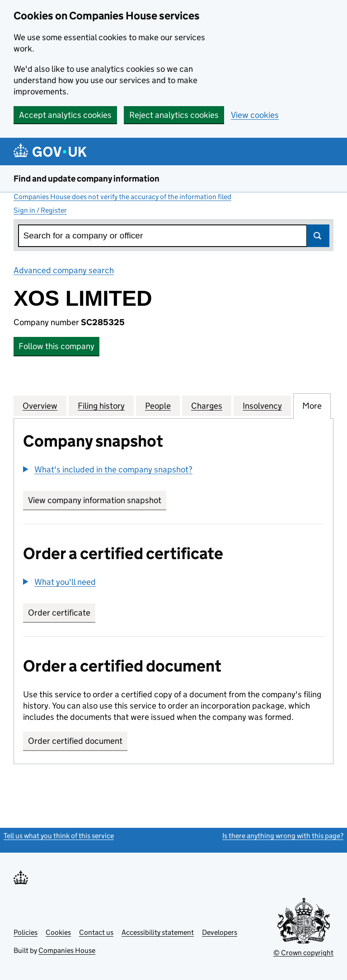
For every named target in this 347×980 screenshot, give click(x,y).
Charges (207, 406)
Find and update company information (87, 179)
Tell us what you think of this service (59, 836)
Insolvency (262, 406)
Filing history (101, 406)
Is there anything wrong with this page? (283, 836)
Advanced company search (64, 270)
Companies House (67, 950)
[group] (173, 471)
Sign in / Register (40, 210)
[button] (108, 469)
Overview (40, 406)
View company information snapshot (97, 500)
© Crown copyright (303, 953)
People (158, 406)
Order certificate (59, 613)
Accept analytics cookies (65, 115)
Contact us (96, 932)
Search (318, 236)
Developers (220, 932)
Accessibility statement (158, 932)
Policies (26, 932)
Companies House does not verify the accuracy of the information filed (122, 197)
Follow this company (56, 346)
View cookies (255, 115)
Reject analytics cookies (174, 115)
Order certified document (75, 741)
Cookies (58, 932)
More (312, 406)
